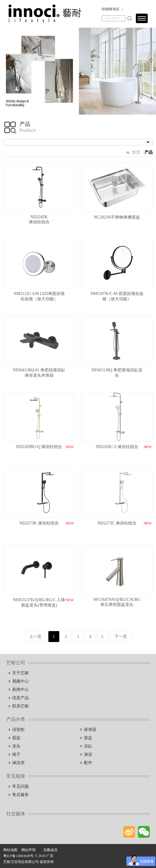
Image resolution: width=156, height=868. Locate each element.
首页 (136, 152)
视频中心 (20, 681)
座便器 (90, 730)
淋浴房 (18, 763)
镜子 (16, 754)
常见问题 (20, 786)
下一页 (121, 637)
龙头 (16, 746)
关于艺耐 (20, 673)
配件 (88, 763)
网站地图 (10, 850)
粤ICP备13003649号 (19, 856)
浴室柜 (18, 730)
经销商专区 (111, 9)
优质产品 (20, 698)
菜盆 (88, 738)
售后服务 (20, 795)
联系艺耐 (20, 706)
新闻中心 (20, 690)
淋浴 (88, 754)
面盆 (16, 738)
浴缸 (88, 746)
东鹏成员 (50, 850)
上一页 (35, 637)
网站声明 (28, 850)
